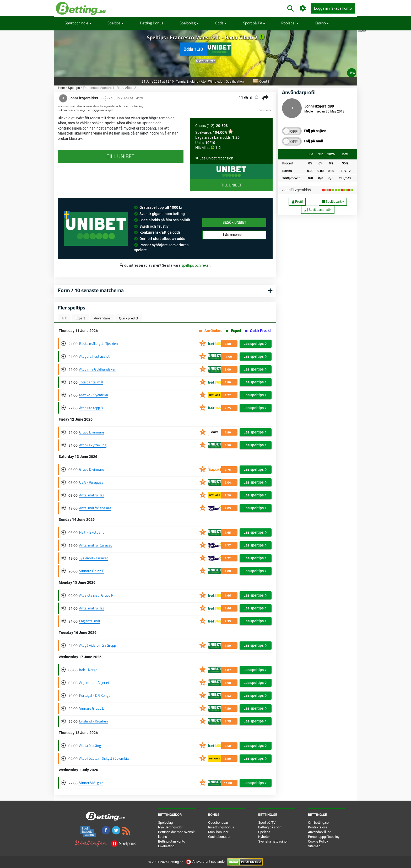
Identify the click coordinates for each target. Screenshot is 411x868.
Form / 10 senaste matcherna (91, 290)
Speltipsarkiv (333, 202)
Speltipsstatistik (318, 210)
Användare (102, 318)
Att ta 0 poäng (90, 745)
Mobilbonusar (218, 832)
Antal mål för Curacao (96, 545)
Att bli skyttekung (93, 445)
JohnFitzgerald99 (297, 190)
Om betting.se (318, 823)
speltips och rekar (196, 265)
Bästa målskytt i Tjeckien (99, 343)
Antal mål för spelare (95, 508)
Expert (80, 318)
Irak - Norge (88, 670)
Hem (61, 88)
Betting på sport (270, 827)
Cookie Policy (318, 841)
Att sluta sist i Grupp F (96, 595)
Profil (297, 202)
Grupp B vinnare (92, 432)
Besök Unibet (234, 222)
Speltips (116, 23)
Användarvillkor (319, 832)
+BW (352, 73)
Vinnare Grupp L (91, 708)
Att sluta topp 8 (91, 408)
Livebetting (166, 846)
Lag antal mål (90, 621)
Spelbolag (189, 23)
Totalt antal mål (91, 382)
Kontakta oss (318, 827)
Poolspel (290, 23)
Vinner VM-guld (91, 783)
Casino (322, 23)
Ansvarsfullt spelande (206, 862)
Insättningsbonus (221, 827)
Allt (64, 318)
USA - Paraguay (91, 482)
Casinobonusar (219, 837)
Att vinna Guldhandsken (98, 369)
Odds (221, 23)
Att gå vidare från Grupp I (98, 645)
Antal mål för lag (92, 495)
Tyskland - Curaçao (94, 558)
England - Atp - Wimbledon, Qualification (215, 82)
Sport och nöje (78, 23)
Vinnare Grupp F (91, 571)
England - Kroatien (94, 721)
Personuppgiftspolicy (324, 837)
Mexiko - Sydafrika (94, 395)
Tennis (181, 82)
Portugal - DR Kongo (95, 695)
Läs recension (234, 235)
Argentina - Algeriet (94, 682)
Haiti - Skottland (92, 532)
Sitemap (314, 846)
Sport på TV (254, 23)
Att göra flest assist (94, 356)
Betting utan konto (172, 841)
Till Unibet (231, 185)
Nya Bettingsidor (170, 827)
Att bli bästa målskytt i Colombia (104, 758)
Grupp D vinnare (92, 469)
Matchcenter (206, 61)
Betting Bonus (152, 23)
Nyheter (264, 837)
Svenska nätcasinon (273, 841)
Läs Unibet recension (216, 158)
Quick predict (129, 318)
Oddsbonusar (218, 823)
